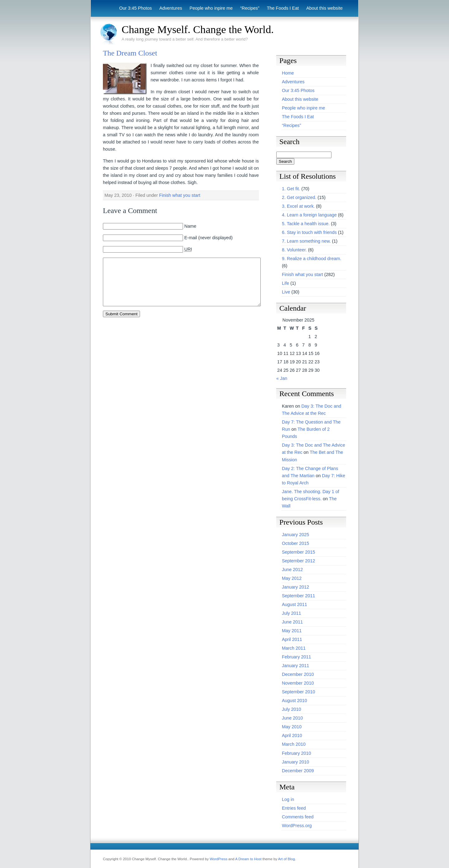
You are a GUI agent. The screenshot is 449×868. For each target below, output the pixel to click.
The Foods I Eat (283, 8)
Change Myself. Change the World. (198, 29)
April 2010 (292, 735)
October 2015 (295, 543)
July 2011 (292, 613)
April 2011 (292, 639)
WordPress (218, 859)
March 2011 (294, 648)
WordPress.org (297, 826)
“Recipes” (250, 8)
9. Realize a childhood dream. (311, 259)
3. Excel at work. (298, 206)
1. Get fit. (291, 189)
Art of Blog (287, 859)
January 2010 (295, 762)
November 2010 (298, 683)
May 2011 (292, 631)
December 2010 (298, 674)
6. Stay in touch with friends (309, 232)
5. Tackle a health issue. (306, 224)
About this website (324, 8)
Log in (288, 799)
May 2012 (292, 578)
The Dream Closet (130, 53)
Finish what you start (180, 195)
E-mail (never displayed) (208, 238)
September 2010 (298, 692)
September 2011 (298, 596)
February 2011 (297, 657)
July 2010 (292, 709)
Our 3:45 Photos (135, 8)
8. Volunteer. (294, 250)
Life (285, 283)
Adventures (171, 8)
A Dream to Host (248, 859)
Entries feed (294, 808)
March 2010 (294, 744)
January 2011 (295, 666)
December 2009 (298, 771)
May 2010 (292, 727)
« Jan (282, 378)
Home (288, 73)
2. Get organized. (299, 197)
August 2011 (295, 604)
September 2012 (298, 561)
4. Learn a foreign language (309, 215)
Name (190, 226)
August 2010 (295, 701)
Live (286, 292)
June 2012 (292, 570)
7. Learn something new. (306, 241)
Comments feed (298, 817)
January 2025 (295, 535)
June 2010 (292, 718)
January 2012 (295, 587)
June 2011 (292, 622)
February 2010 (297, 753)
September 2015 (298, 552)
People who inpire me (211, 8)
